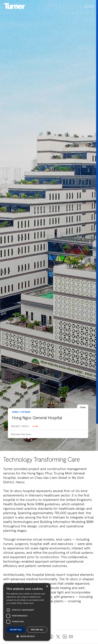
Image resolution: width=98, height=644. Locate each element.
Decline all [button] (37, 630)
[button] (27, 636)
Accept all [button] (16, 630)
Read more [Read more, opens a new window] (28, 603)
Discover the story (21, 434)
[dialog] (27, 612)
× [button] (47, 586)
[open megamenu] (72, 6)
